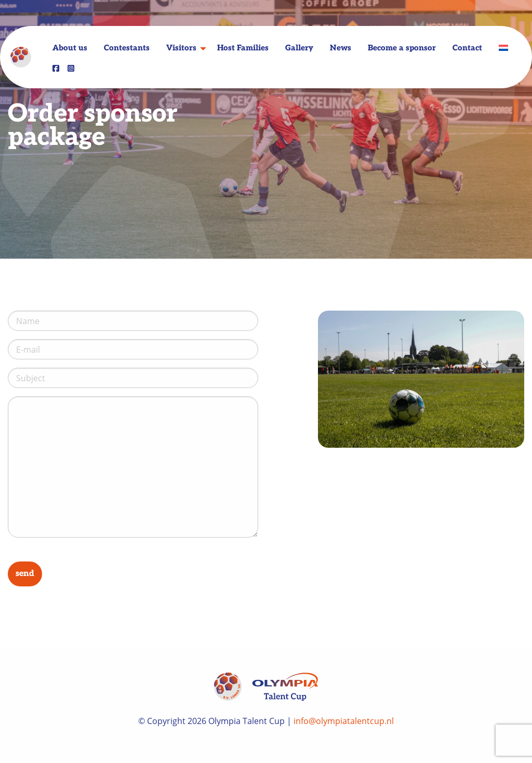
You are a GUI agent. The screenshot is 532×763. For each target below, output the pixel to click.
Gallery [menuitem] (299, 49)
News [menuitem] (341, 49)
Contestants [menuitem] (127, 49)
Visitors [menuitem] (181, 49)
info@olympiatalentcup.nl (344, 721)
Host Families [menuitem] (243, 49)
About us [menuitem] (70, 49)
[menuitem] (503, 48)
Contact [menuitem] (467, 49)
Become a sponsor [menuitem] (402, 49)
